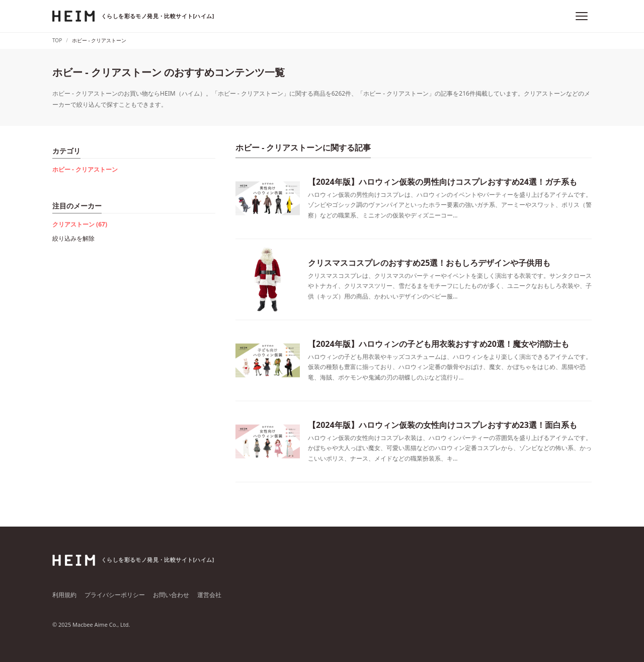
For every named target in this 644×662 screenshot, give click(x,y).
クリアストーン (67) (80, 224)
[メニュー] (582, 16)
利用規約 (64, 595)
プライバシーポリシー (115, 595)
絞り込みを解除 (73, 238)
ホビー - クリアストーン (85, 169)
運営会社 (209, 595)
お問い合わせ (171, 595)
